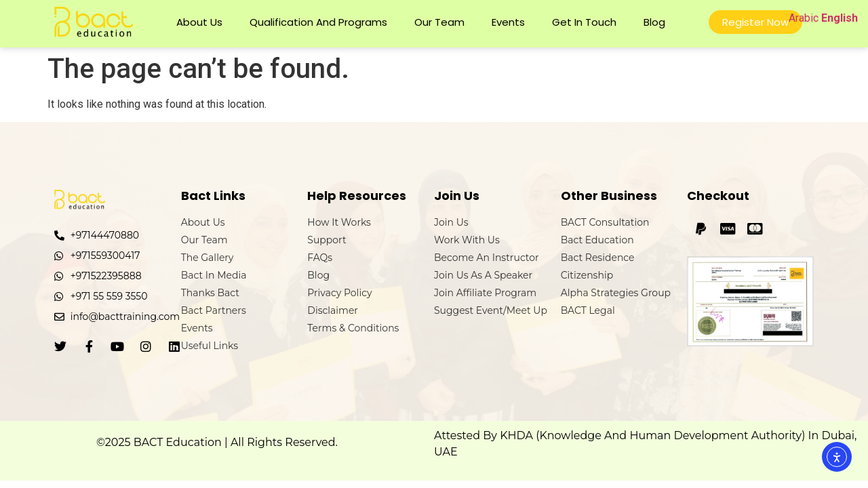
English (840, 18)
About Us (199, 22)
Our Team (439, 22)
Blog (654, 22)
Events (508, 22)
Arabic (804, 18)
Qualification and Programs (318, 22)
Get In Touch (584, 22)
